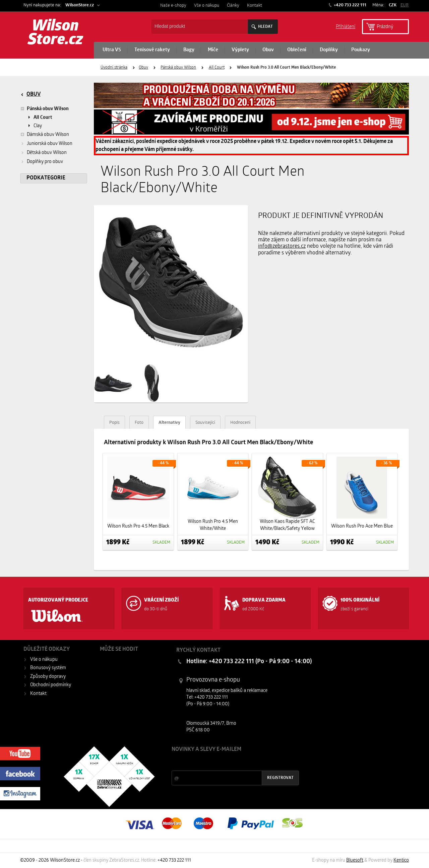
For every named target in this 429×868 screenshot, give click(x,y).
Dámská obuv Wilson (45, 135)
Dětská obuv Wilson (47, 153)
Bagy (189, 50)
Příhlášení (346, 26)
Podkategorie (46, 178)
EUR (405, 5)
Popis (114, 423)
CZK (393, 5)
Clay (38, 126)
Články (233, 6)
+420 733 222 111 (350, 5)
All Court (217, 68)
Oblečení (297, 50)
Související (205, 423)
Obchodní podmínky (51, 685)
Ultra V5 (112, 50)
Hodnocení (240, 423)
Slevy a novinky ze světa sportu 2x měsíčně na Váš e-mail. (229, 762)
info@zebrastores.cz (282, 246)
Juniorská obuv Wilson (50, 144)
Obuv (268, 50)
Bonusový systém (48, 668)
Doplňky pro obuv (45, 162)
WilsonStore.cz (80, 5)
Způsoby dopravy (48, 677)
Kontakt (255, 6)
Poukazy (361, 50)
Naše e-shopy (173, 6)
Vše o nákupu (207, 6)
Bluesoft (355, 860)
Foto (139, 423)
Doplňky (329, 50)
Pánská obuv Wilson (178, 68)
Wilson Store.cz (55, 33)
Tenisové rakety (152, 50)
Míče (213, 50)
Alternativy (169, 423)
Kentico (401, 860)
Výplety (240, 50)
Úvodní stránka (114, 68)
